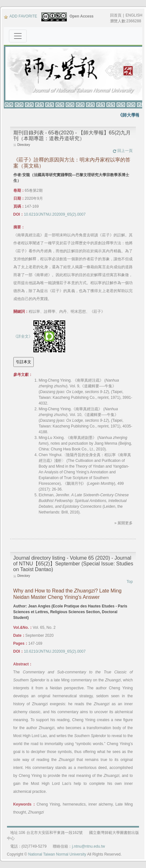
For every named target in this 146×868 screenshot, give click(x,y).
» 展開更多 (123, 523)
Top (130, 582)
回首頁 (116, 15)
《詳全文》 (23, 336)
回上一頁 (123, 151)
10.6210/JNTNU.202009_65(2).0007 (55, 214)
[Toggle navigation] (18, 36)
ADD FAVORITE (21, 16)
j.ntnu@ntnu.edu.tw (88, 846)
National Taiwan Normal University (57, 854)
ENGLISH (134, 15)
